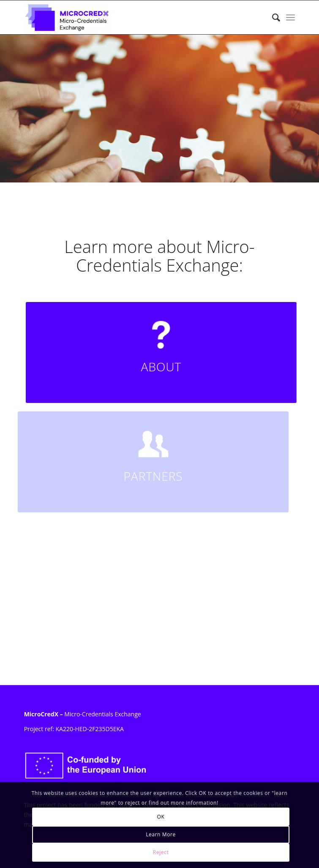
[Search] (272, 17)
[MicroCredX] (132, 17)
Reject (161, 852)
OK (161, 817)
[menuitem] (272, 17)
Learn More (161, 834)
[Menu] (290, 17)
